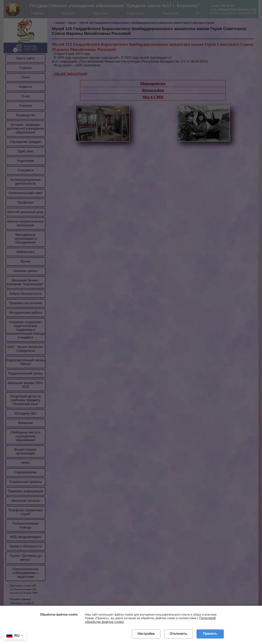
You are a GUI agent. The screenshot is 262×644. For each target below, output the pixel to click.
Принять (210, 634)
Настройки (146, 634)
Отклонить (178, 634)
